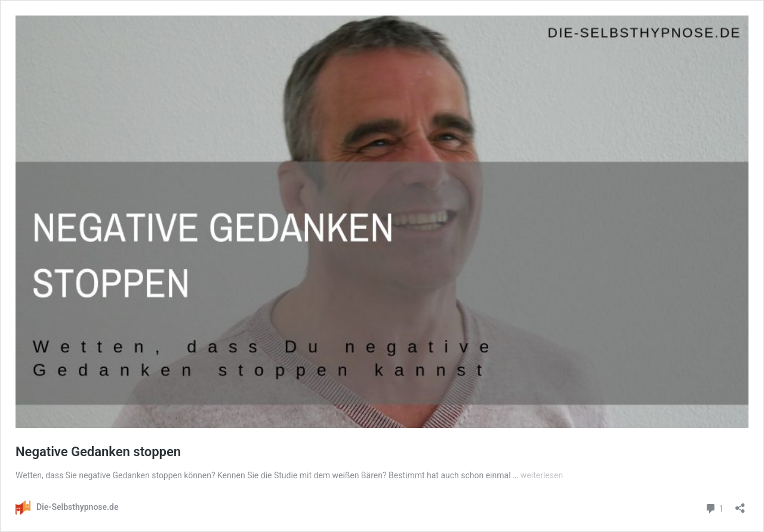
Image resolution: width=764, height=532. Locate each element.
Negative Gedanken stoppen (98, 452)
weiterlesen (542, 475)
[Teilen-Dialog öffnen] (740, 504)
